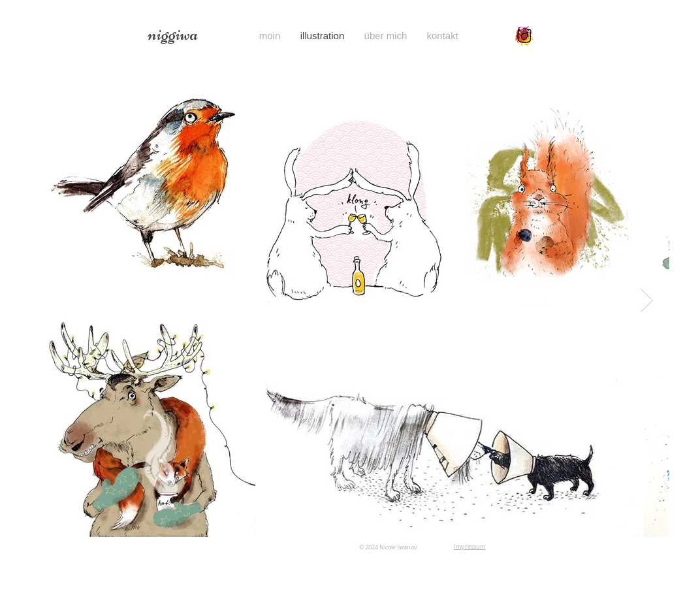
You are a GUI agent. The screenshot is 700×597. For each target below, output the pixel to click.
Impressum (469, 547)
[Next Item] (647, 300)
